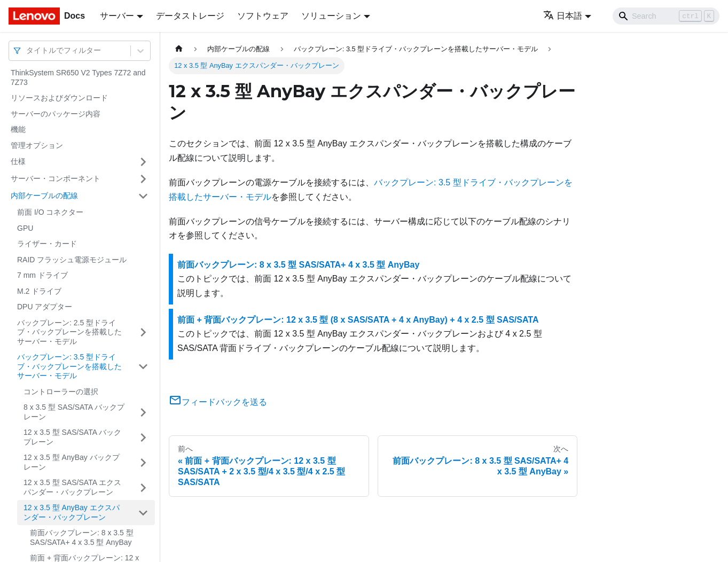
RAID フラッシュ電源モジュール (72, 260)
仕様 (18, 161)
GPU (25, 228)
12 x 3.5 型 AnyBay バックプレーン (72, 462)
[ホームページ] (179, 49)
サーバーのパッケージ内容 (56, 114)
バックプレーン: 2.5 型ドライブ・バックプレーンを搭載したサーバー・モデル (69, 332)
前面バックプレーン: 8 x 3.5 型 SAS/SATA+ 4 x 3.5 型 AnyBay (82, 537)
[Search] (666, 16)
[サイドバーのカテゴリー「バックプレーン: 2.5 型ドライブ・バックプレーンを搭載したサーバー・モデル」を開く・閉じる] (143, 333)
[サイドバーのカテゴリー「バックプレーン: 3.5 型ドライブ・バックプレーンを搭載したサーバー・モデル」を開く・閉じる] (143, 367)
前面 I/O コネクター (50, 212)
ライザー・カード (47, 244)
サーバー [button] (117, 16)
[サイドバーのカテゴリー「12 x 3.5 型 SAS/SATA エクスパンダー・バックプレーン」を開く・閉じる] (143, 487)
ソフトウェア (263, 16)
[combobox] (27, 50)
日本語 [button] (563, 16)
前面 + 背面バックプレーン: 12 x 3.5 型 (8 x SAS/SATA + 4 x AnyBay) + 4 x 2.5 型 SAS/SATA (358, 320)
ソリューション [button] (331, 16)
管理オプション (37, 145)
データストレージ (190, 16)
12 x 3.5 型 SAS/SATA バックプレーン (72, 437)
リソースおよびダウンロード (59, 98)
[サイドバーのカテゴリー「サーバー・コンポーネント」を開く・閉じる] (143, 179)
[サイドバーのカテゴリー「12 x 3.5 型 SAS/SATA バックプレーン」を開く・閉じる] (143, 437)
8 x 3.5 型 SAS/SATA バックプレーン (74, 412)
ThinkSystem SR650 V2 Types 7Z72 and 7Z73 (78, 77)
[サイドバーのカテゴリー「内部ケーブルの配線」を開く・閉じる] (143, 196)
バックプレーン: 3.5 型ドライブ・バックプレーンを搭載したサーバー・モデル (69, 366)
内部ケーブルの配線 (44, 196)
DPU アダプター (45, 307)
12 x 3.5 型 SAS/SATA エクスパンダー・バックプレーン (72, 487)
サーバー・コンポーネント (56, 178)
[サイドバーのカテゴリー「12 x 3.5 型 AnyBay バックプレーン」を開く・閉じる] (143, 462)
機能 (18, 129)
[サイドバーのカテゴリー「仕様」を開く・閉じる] (143, 162)
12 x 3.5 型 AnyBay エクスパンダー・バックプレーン (72, 512)
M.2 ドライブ (39, 291)
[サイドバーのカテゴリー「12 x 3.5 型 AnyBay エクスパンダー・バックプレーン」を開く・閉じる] (143, 513)
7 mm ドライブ (42, 275)
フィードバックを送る (218, 402)
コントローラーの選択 (61, 392)
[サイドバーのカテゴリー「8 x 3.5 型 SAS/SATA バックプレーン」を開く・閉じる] (143, 412)
